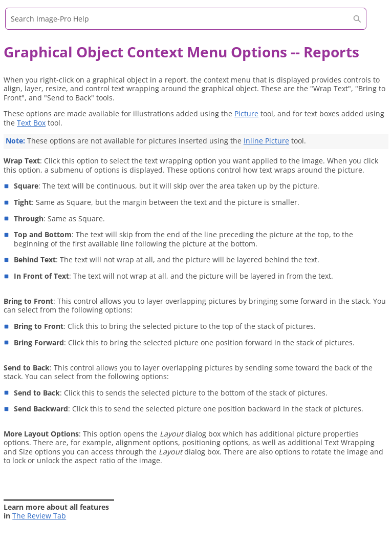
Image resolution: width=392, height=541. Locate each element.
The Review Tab (39, 516)
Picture (246, 113)
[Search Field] (186, 19)
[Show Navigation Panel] (374, 23)
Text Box (31, 123)
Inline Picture (266, 141)
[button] (357, 19)
